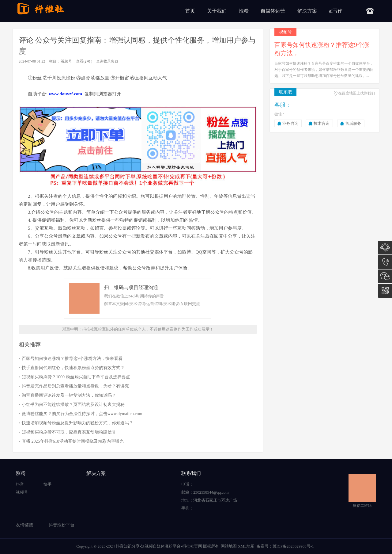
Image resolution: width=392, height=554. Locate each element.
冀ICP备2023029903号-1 (293, 546)
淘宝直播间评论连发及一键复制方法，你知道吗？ (69, 395)
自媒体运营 (273, 11)
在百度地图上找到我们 (356, 93)
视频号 (66, 61)
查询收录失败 (107, 61)
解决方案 (307, 11)
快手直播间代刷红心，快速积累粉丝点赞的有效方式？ (73, 368)
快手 (47, 484)
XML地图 (246, 546)
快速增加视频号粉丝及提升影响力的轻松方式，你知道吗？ (77, 423)
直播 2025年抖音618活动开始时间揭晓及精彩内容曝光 (73, 441)
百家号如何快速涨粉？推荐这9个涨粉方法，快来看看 (72, 359)
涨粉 (244, 11)
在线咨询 (385, 248)
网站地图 (229, 546)
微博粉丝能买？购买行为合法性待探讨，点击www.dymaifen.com (82, 414)
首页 (190, 11)
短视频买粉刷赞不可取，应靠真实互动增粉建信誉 (69, 432)
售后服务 (353, 123)
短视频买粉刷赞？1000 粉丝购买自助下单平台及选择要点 (76, 377)
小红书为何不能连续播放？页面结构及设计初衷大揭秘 (73, 405)
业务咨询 (290, 123)
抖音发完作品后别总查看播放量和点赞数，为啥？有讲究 (75, 386)
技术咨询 (322, 123)
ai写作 (336, 11)
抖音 (20, 484)
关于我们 (217, 11)
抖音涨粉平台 (62, 525)
